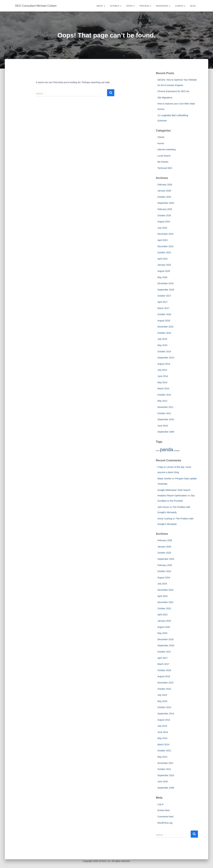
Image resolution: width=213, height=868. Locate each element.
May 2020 (162, 277)
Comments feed (165, 817)
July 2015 (162, 339)
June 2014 (163, 376)
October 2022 (164, 252)
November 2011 (165, 407)
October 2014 (164, 351)
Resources (163, 6)
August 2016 (164, 321)
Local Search (164, 156)
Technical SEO (165, 168)
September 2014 (166, 358)
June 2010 (163, 426)
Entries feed (163, 810)
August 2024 (164, 222)
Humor (161, 143)
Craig (160, 467)
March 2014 (163, 389)
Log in (161, 804)
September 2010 (166, 419)
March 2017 (163, 308)
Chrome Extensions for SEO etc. (174, 91)
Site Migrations (165, 98)
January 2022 (164, 265)
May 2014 (162, 382)
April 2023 (163, 240)
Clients (180, 6)
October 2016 (164, 314)
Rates (130, 6)
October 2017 (164, 296)
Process (145, 6)
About (101, 6)
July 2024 (162, 228)
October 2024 (164, 215)
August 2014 (164, 364)
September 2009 (166, 432)
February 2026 (165, 185)
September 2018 (166, 290)
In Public (116, 6)
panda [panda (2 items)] (167, 449)
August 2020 (164, 271)
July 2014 (162, 370)
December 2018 (165, 283)
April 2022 (163, 259)
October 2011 (164, 413)
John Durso (163, 507)
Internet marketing (167, 149)
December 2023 (165, 234)
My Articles (163, 162)
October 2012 (164, 395)
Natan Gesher (164, 479)
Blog (193, 6)
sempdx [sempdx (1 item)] (177, 451)
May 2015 (162, 345)
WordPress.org (165, 823)
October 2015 (164, 333)
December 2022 (165, 246)
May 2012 (162, 401)
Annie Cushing (165, 519)
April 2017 (163, 302)
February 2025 (165, 209)
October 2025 (164, 197)
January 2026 (164, 191)
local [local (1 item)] (158, 451)
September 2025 (166, 203)
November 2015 (165, 327)
